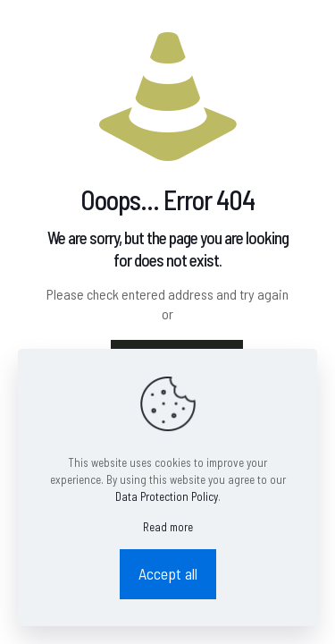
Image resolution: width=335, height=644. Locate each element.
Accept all (168, 573)
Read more (168, 527)
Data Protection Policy (167, 496)
